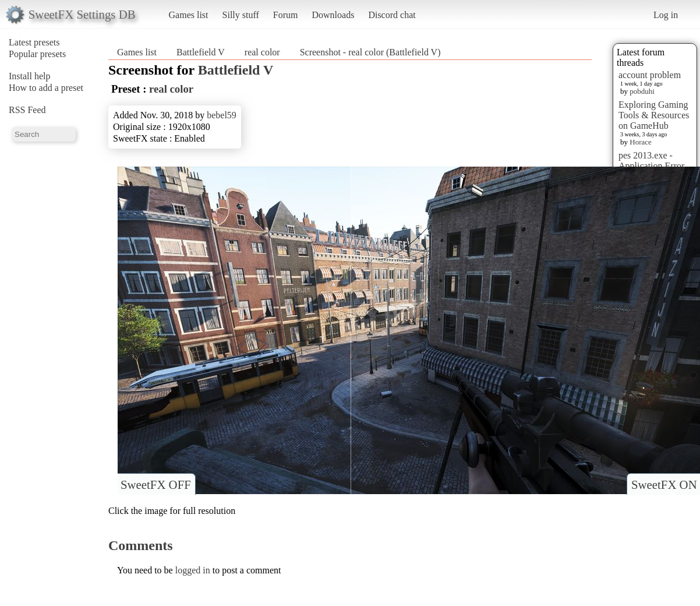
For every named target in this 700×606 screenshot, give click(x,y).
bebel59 (222, 115)
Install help (30, 76)
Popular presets (37, 54)
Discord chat (392, 15)
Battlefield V (201, 52)
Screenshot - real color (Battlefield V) (370, 52)
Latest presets (34, 42)
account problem (650, 75)
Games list (189, 15)
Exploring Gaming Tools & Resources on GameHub (654, 115)
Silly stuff (241, 15)
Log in (666, 15)
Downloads (333, 15)
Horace (641, 142)
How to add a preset (46, 88)
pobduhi (642, 91)
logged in (193, 570)
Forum (286, 15)
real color (262, 52)
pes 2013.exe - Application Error (651, 161)
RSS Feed (27, 110)
